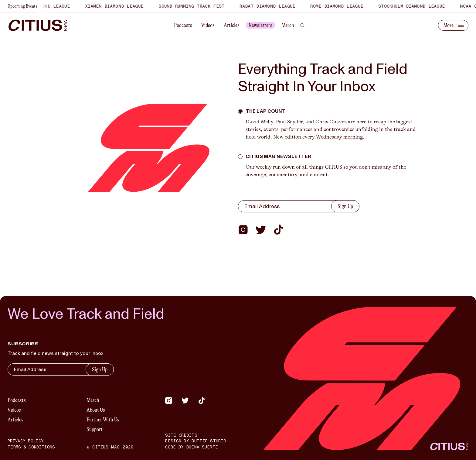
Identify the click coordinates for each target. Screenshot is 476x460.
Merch (288, 25)
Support (95, 429)
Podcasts (183, 25)
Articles (232, 25)
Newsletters (260, 25)
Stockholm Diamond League (415, 6)
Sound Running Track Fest (195, 6)
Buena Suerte (202, 447)
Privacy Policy (26, 441)
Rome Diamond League (340, 6)
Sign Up (345, 206)
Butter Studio (209, 441)
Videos (208, 25)
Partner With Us (103, 420)
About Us (96, 410)
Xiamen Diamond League (117, 6)
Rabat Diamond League (271, 6)
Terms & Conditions (31, 447)
